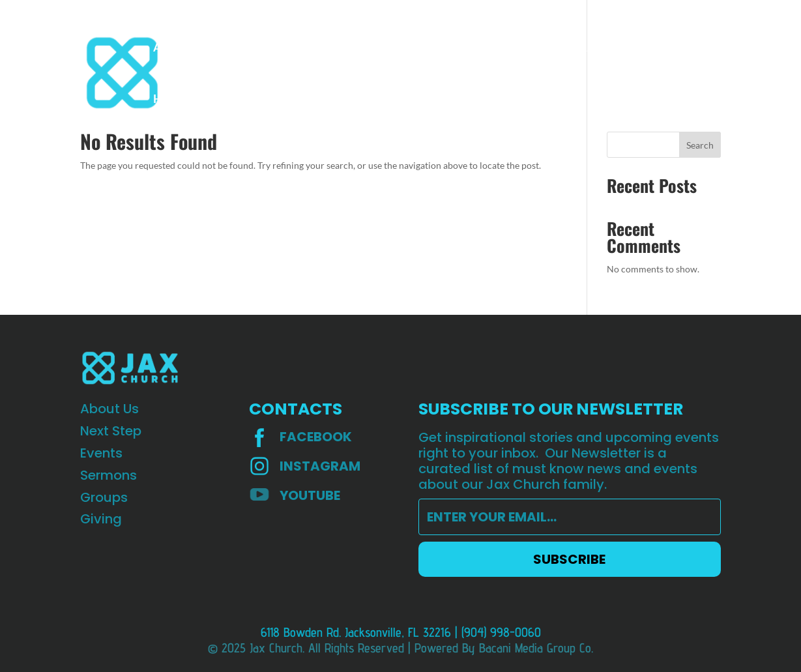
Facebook (316, 437)
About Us (177, 48)
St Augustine (599, 48)
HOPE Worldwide (199, 100)
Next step (243, 48)
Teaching (526, 48)
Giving (470, 48)
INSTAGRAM (320, 466)
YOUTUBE (310, 495)
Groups (418, 48)
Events (303, 48)
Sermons (360, 48)
